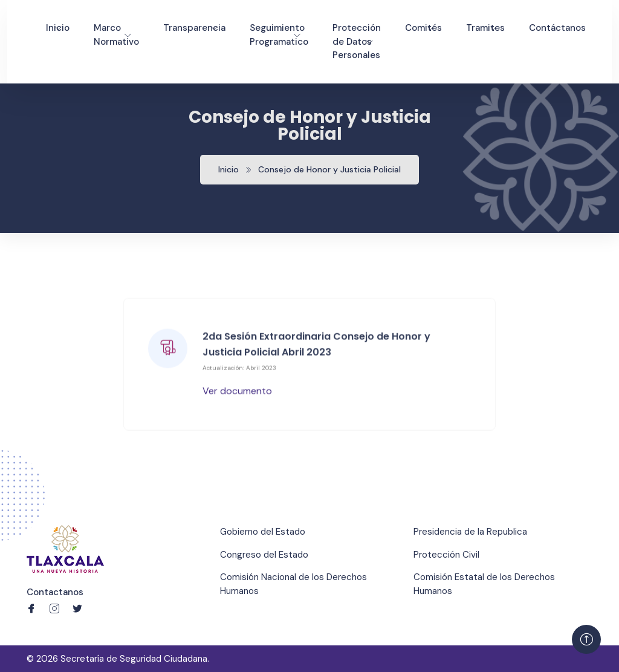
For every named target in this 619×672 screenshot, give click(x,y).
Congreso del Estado (264, 555)
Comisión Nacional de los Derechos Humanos (293, 584)
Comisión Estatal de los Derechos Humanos (484, 584)
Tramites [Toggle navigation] (485, 28)
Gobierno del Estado (263, 532)
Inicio (228, 169)
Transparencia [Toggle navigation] (194, 28)
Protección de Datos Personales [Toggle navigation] (357, 41)
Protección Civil (446, 555)
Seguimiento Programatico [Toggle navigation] (279, 35)
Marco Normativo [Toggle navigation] (116, 35)
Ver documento (237, 392)
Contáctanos (557, 28)
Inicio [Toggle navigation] (58, 28)
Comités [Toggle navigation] (423, 28)
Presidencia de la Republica (470, 532)
